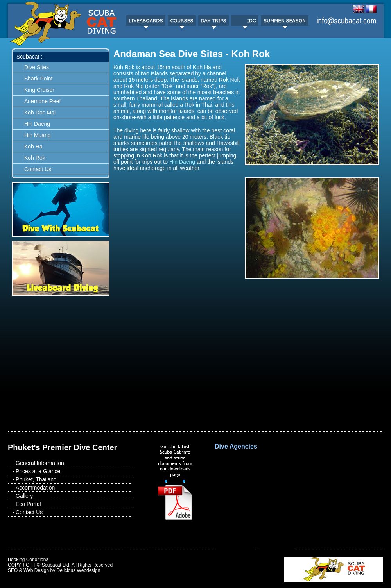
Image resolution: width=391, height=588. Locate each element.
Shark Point (38, 79)
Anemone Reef (42, 101)
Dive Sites (37, 67)
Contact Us (38, 169)
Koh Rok (35, 158)
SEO (13, 570)
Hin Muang (38, 135)
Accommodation (35, 488)
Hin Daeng (37, 124)
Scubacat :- (30, 57)
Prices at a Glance (38, 471)
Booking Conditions (28, 559)
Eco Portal (28, 504)
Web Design (36, 570)
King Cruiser (39, 90)
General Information (40, 463)
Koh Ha (33, 147)
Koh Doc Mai (40, 113)
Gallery (24, 496)
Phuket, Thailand (36, 479)
